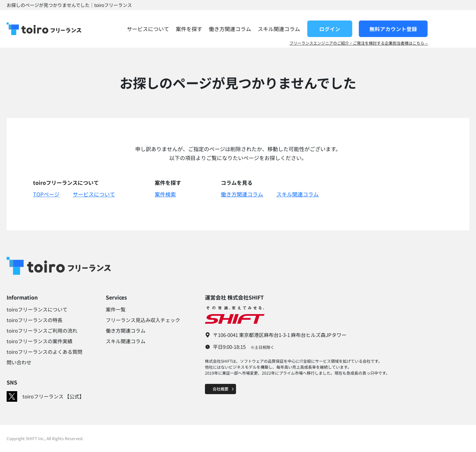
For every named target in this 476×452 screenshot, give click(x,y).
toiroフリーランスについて (37, 309)
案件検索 (165, 194)
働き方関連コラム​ (126, 330)
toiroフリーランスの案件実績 (40, 341)
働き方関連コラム (271, 29)
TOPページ (46, 194)
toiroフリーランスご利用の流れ (42, 330)
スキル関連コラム (320, 29)
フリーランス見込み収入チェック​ (143, 320)
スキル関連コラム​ (126, 341)
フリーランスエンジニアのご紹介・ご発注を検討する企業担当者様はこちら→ (400, 43)
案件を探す (230, 29)
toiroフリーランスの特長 (35, 320)
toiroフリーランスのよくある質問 (44, 352)
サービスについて (189, 29)
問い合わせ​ (19, 362)
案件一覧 (116, 309)
